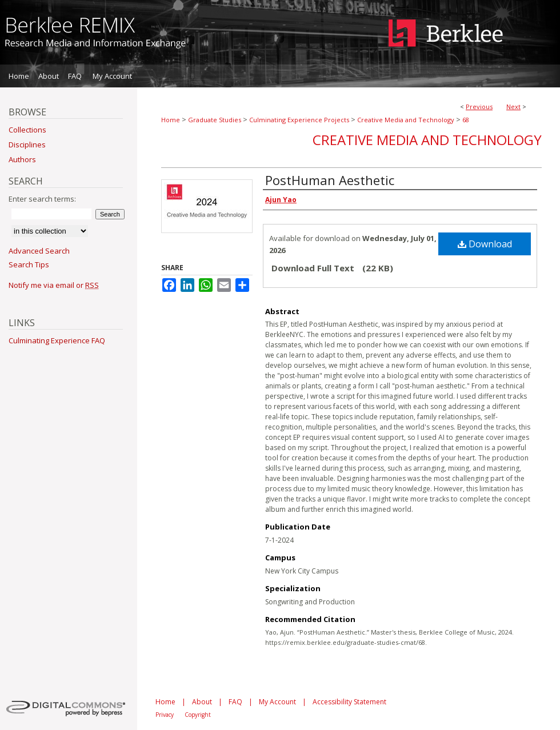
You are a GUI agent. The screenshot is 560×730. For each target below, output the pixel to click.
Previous (479, 107)
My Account (277, 702)
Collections (27, 130)
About (202, 702)
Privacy (165, 715)
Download (485, 244)
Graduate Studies (215, 120)
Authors (22, 159)
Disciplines (27, 145)
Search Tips (29, 264)
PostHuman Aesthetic (330, 180)
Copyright (198, 715)
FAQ (235, 702)
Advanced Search (39, 251)
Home (171, 120)
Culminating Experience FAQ (57, 340)
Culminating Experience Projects (299, 120)
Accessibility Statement (349, 702)
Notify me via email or (54, 285)
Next (513, 107)
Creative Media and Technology (406, 120)
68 (466, 120)
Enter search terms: (42, 199)
